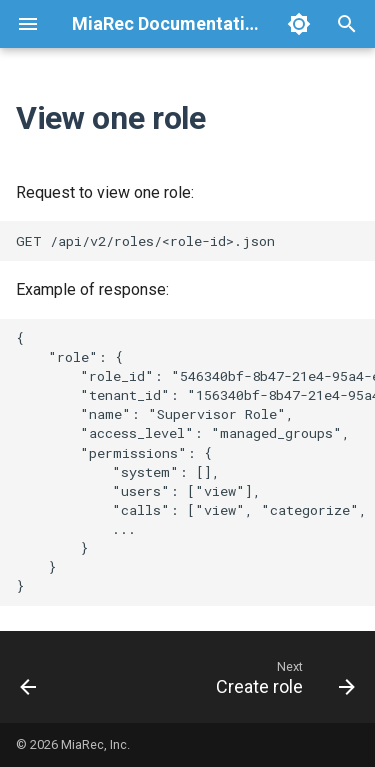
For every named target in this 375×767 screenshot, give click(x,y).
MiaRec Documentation (169, 23)
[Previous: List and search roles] (28, 677)
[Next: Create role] (283, 677)
